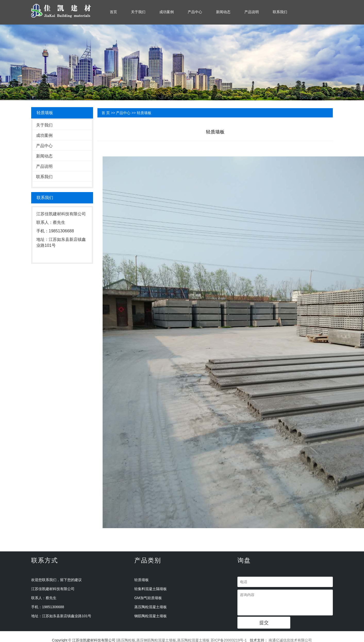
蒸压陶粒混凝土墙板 (151, 607)
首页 (113, 12)
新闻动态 (223, 12)
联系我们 (280, 12)
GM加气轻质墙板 (148, 598)
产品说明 (252, 12)
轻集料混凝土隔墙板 (151, 589)
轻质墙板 (144, 113)
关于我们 (138, 12)
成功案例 (167, 12)
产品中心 (195, 12)
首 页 (106, 113)
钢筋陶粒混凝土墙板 (151, 616)
